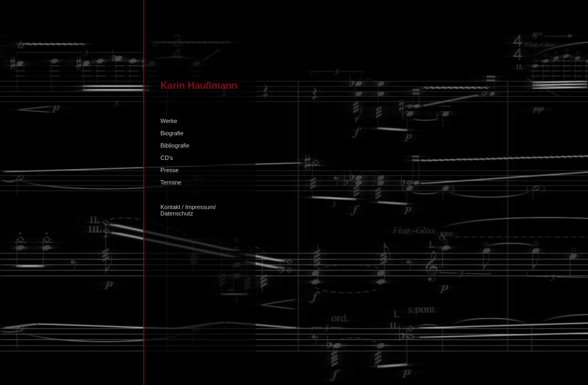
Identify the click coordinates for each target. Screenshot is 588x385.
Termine (171, 182)
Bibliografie (175, 145)
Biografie (172, 133)
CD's (167, 158)
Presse (169, 170)
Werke (169, 121)
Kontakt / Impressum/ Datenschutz (188, 210)
